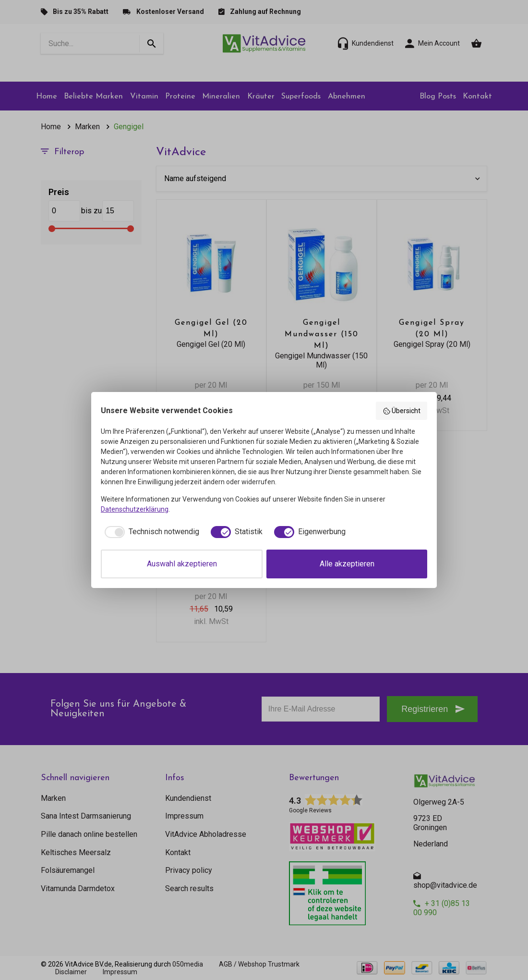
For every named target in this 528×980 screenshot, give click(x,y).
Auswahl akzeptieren (182, 564)
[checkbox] (150, 532)
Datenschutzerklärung (135, 509)
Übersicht (402, 411)
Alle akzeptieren (347, 564)
